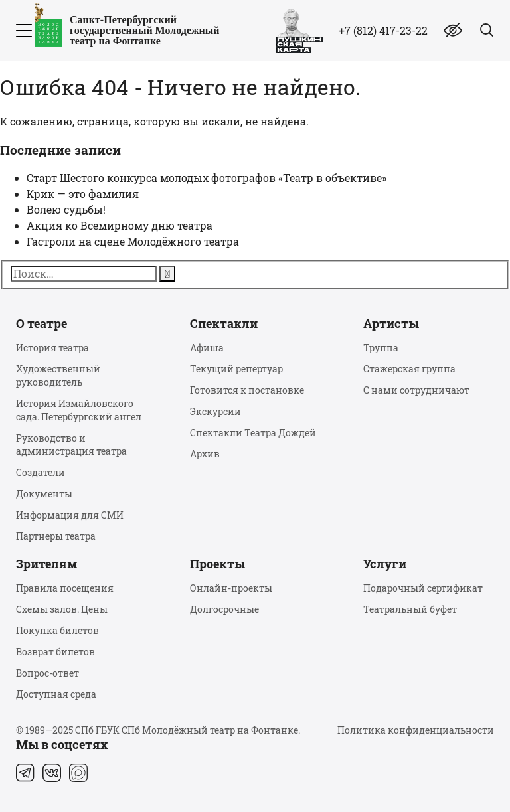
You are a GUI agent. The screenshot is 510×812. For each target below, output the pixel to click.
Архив (205, 454)
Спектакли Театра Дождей (253, 433)
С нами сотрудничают (416, 390)
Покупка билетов (57, 630)
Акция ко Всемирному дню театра (120, 225)
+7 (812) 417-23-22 (383, 30)
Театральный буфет (410, 609)
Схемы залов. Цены (62, 609)
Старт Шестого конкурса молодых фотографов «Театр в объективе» (207, 178)
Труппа (381, 348)
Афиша (207, 348)
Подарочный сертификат (423, 588)
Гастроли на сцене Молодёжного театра (133, 241)
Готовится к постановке (247, 390)
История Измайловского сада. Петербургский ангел (79, 410)
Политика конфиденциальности (416, 730)
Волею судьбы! (66, 209)
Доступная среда (56, 694)
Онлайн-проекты (231, 588)
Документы (44, 494)
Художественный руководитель (58, 375)
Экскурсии (215, 411)
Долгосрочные (224, 609)
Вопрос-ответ (47, 673)
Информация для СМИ (70, 515)
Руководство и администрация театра (71, 445)
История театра (52, 348)
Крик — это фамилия (83, 194)
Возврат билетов (55, 652)
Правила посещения (65, 588)
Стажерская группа (409, 369)
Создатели (41, 472)
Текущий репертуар (236, 369)
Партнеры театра (56, 536)
